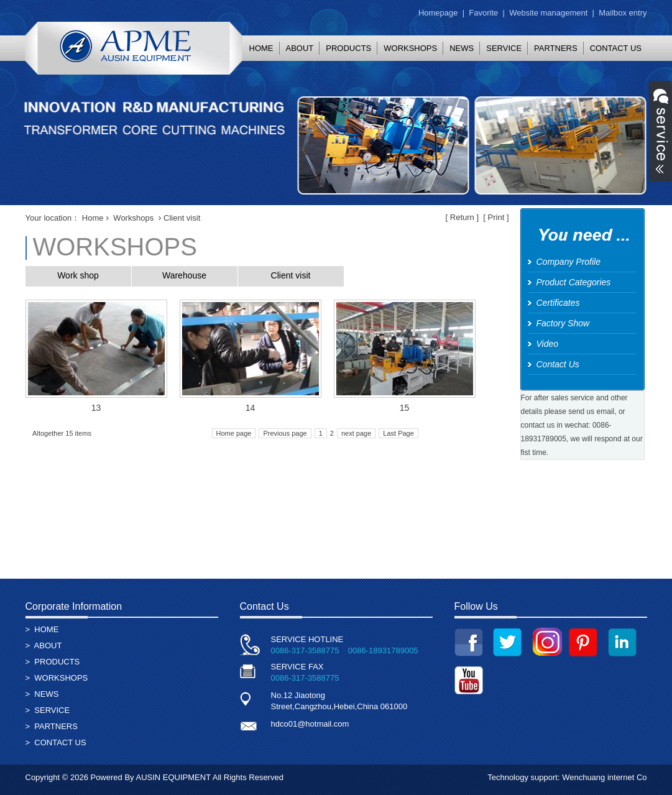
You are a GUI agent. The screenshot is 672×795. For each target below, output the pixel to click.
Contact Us (558, 364)
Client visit (291, 275)
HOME (261, 48)
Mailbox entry (623, 13)
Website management (548, 13)
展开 (660, 131)
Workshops (133, 218)
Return (462, 217)
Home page (234, 433)
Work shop (78, 275)
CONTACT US (616, 48)
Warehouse (184, 275)
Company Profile (569, 262)
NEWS (462, 48)
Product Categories (574, 282)
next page (356, 433)
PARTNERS (556, 48)
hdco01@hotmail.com (310, 724)
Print (496, 217)
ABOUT (300, 48)
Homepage (438, 13)
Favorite (483, 13)
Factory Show (563, 323)
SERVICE (504, 48)
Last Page (398, 433)
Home (93, 218)
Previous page (285, 433)
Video (548, 344)
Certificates (558, 303)
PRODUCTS (348, 48)
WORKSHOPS (410, 48)
